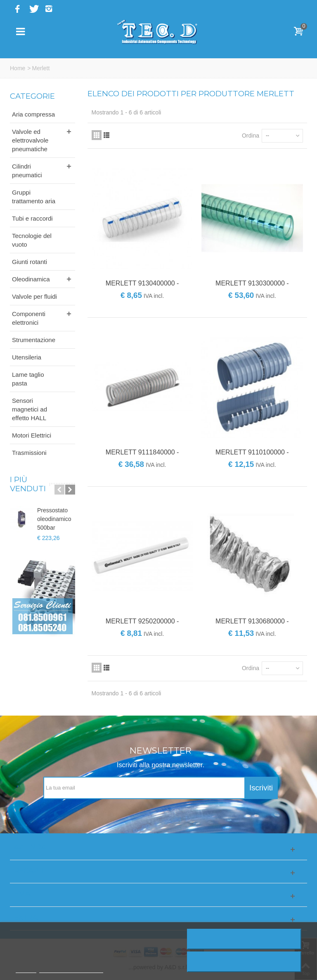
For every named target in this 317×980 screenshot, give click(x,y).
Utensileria (27, 357)
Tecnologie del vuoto (32, 240)
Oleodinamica (31, 279)
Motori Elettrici (32, 435)
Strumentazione (34, 340)
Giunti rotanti (30, 262)
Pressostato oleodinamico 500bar (54, 519)
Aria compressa (33, 114)
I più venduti (28, 484)
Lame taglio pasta (28, 379)
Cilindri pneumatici (27, 171)
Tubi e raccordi (32, 218)
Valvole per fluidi (34, 296)
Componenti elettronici (29, 318)
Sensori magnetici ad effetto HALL (30, 409)
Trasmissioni (29, 453)
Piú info (26, 969)
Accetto (244, 962)
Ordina (251, 136)
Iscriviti (261, 788)
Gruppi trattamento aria (34, 197)
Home (18, 68)
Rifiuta (244, 939)
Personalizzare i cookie (71, 969)
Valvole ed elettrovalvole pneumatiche (30, 140)
